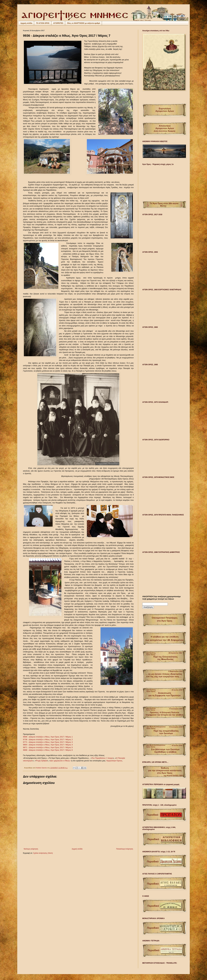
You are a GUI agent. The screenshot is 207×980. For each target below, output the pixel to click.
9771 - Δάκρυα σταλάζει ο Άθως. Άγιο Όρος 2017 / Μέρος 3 (48, 742)
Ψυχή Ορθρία (41, 761)
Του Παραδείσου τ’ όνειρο (102, 758)
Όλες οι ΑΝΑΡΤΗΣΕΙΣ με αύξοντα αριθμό (83, 23)
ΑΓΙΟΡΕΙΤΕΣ (58, 23)
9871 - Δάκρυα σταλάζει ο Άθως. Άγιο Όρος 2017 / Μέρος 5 (48, 747)
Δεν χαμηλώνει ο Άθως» (60, 761)
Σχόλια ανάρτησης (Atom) (43, 853)
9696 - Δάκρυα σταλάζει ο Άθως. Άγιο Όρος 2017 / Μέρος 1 (48, 737)
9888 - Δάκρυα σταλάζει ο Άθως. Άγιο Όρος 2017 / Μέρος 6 (48, 750)
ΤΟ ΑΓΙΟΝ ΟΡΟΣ (43, 23)
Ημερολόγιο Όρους (114, 761)
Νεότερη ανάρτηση (31, 849)
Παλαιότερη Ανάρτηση (125, 849)
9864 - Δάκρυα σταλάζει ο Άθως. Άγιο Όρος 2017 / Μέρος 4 (48, 745)
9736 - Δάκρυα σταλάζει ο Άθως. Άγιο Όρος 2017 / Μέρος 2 (48, 739)
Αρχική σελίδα (26, 23)
